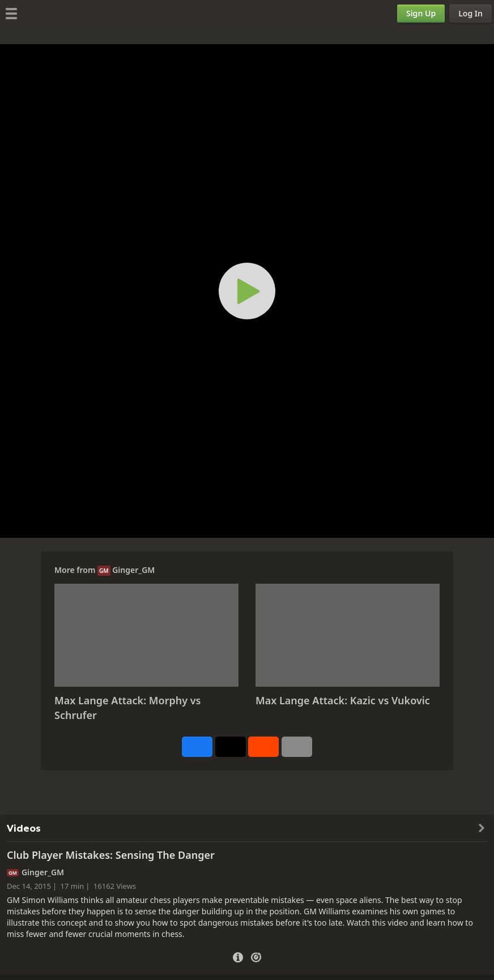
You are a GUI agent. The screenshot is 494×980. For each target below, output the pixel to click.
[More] (297, 747)
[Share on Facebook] (197, 747)
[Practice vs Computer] (256, 956)
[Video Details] (238, 956)
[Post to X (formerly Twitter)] (231, 747)
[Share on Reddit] (263, 747)
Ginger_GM (133, 570)
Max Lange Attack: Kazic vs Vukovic (343, 700)
